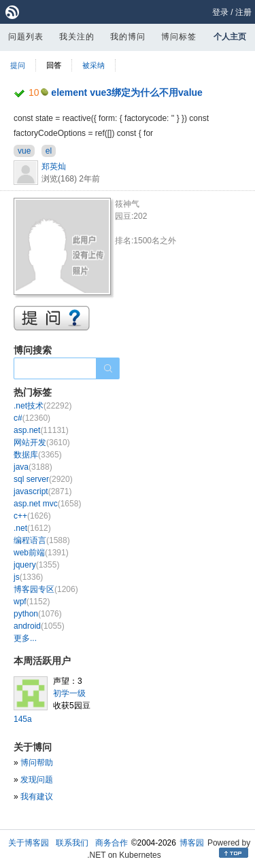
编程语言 (42, 540)
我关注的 (77, 37)
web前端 (41, 553)
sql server (43, 479)
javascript (42, 491)
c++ (32, 516)
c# (32, 418)
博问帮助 (37, 763)
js (28, 577)
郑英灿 (54, 167)
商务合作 (112, 843)
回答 (54, 65)
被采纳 (93, 65)
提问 (18, 65)
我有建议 (37, 797)
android (39, 626)
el (49, 151)
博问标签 (179, 37)
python (38, 614)
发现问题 (37, 780)
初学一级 (69, 693)
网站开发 (42, 442)
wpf (32, 602)
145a (23, 719)
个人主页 (230, 37)
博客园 (192, 843)
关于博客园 (29, 843)
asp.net (41, 430)
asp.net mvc (47, 504)
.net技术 (42, 406)
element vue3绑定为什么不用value (127, 92)
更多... (25, 638)
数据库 (38, 455)
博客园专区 (46, 589)
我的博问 (128, 37)
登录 (220, 12)
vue (24, 151)
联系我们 (72, 843)
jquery (36, 565)
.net (32, 528)
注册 (243, 12)
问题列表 (26, 37)
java (33, 467)
